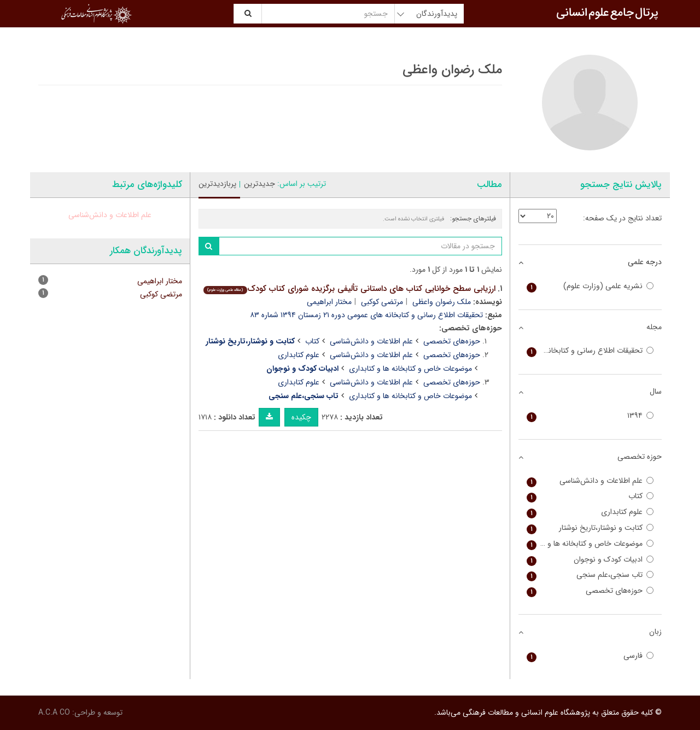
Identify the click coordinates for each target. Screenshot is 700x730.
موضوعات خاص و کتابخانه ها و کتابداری (410, 369)
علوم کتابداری (299, 355)
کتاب (312, 341)
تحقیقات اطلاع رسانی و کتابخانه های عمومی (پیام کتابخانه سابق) (590, 351)
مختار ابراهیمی (329, 302)
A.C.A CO (54, 713)
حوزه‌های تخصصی (452, 341)
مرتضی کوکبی (382, 302)
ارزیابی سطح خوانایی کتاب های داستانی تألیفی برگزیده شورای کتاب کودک (349, 289)
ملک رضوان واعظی (442, 302)
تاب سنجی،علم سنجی (590, 575)
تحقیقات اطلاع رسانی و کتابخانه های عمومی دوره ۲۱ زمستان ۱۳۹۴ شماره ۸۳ (366, 315)
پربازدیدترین (217, 184)
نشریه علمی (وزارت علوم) (590, 286)
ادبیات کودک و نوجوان (590, 560)
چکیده (301, 417)
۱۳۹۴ (590, 416)
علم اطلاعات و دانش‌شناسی (371, 341)
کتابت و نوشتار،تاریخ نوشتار (590, 528)
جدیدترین (259, 184)
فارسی (590, 656)
